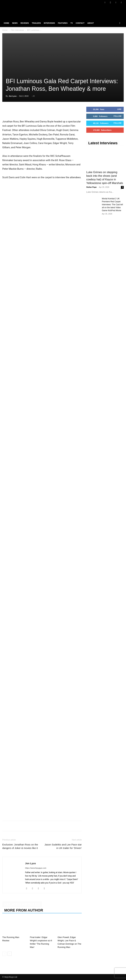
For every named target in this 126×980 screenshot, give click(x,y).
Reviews (25, 23)
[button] (120, 23)
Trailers (36, 23)
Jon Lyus (13, 96)
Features (63, 23)
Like (119, 109)
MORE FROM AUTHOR (24, 910)
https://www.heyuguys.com (36, 868)
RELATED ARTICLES (22, 904)
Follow (117, 116)
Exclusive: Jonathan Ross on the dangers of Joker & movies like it (20, 846)
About (91, 23)
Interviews (49, 23)
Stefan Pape (91, 187)
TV (72, 23)
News (15, 23)
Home (6, 23)
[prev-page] (4, 954)
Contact (80, 23)
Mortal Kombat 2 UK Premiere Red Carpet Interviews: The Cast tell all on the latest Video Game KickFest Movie (112, 205)
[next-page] (10, 954)
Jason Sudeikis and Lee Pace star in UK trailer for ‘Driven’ (63, 846)
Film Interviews (17, 30)
